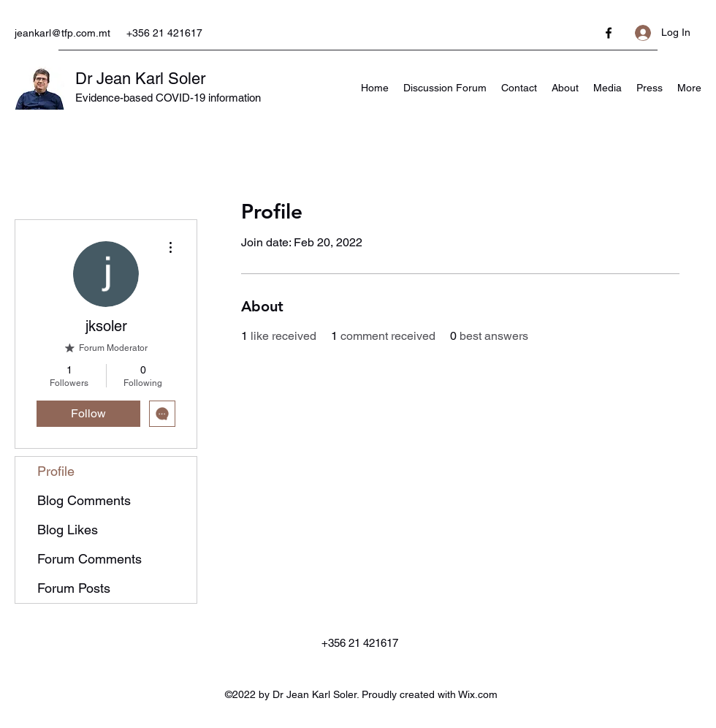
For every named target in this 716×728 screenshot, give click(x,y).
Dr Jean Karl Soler (140, 79)
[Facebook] (609, 33)
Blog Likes (68, 530)
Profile (56, 471)
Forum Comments (89, 559)
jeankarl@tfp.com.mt (62, 33)
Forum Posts (74, 588)
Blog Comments (84, 500)
